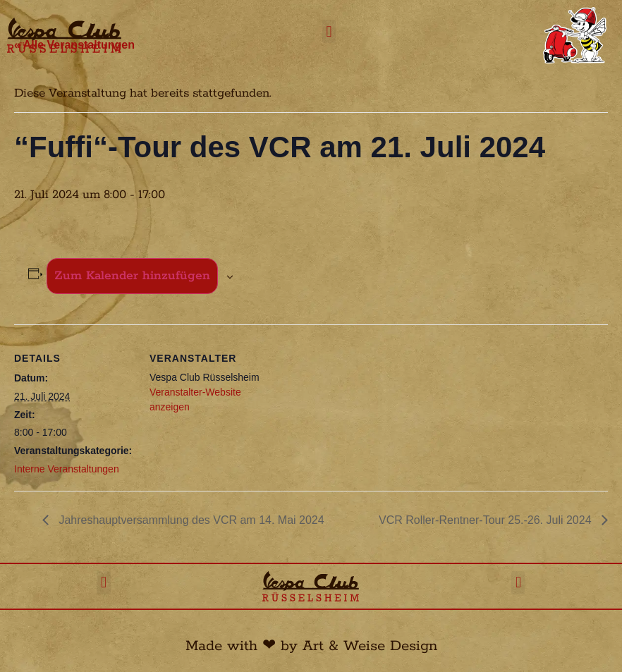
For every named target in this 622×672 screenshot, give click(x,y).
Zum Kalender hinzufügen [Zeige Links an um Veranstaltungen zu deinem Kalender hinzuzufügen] (132, 276)
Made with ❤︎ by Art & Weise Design (311, 646)
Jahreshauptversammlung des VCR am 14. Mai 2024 (190, 520)
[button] (329, 31)
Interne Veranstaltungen (67, 469)
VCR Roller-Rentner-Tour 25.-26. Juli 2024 (487, 520)
